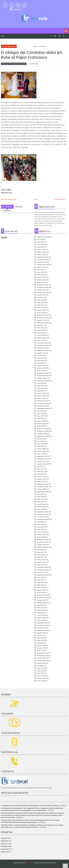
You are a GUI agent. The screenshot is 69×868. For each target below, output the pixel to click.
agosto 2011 (41, 633)
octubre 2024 (42, 262)
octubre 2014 (42, 545)
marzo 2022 (41, 335)
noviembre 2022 (43, 318)
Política (4, 844)
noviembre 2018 (43, 431)
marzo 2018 (41, 449)
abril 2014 (40, 557)
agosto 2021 (41, 353)
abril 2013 (40, 585)
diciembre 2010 (42, 653)
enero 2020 (41, 398)
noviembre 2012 (43, 598)
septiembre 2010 (43, 661)
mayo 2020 (41, 388)
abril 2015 (40, 530)
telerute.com (30, 863)
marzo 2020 (41, 393)
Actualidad (7, 207)
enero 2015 (41, 537)
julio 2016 (40, 494)
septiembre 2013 (43, 575)
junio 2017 (40, 469)
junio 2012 (40, 608)
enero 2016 (41, 509)
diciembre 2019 (42, 401)
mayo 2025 (41, 244)
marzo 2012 (41, 615)
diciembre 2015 (42, 512)
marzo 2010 (41, 676)
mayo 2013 (41, 582)
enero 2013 (41, 593)
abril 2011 (40, 643)
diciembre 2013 (42, 567)
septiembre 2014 (43, 547)
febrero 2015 (41, 535)
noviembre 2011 (42, 625)
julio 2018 (40, 439)
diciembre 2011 (42, 623)
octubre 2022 (42, 320)
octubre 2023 (42, 290)
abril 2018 (40, 446)
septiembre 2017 (43, 464)
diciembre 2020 (43, 373)
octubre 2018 (42, 434)
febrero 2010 (41, 678)
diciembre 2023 (43, 285)
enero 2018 (41, 454)
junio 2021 (40, 358)
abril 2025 (40, 247)
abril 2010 (40, 673)
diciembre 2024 (43, 257)
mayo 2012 (41, 610)
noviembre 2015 (43, 514)
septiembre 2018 (43, 436)
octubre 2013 (42, 572)
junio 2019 (40, 414)
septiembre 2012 (43, 603)
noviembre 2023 (43, 287)
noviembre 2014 (43, 542)
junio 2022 (41, 328)
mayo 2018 (41, 444)
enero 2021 (41, 371)
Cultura (4, 838)
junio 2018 (40, 441)
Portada (4, 846)
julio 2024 (40, 270)
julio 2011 (40, 635)
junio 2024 (41, 272)
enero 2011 (41, 651)
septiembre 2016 (43, 492)
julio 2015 (40, 522)
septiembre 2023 (43, 292)
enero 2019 (41, 426)
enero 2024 (41, 282)
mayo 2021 (41, 361)
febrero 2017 (41, 479)
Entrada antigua (60, 199)
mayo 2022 (41, 330)
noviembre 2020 (43, 376)
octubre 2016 (42, 489)
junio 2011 (40, 638)
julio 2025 (40, 240)
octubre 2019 (42, 406)
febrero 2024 (42, 280)
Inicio (3, 36)
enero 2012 (41, 620)
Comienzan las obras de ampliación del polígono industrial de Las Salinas (30, 806)
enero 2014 (41, 565)
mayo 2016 (41, 499)
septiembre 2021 (43, 350)
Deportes (4, 841)
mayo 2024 (41, 275)
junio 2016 (40, 497)
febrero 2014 (41, 562)
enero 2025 (41, 255)
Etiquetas (7, 211)
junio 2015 (40, 525)
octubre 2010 (42, 658)
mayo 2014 (41, 555)
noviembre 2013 (43, 570)
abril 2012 (40, 613)
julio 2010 (40, 666)
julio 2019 (40, 411)
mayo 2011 (41, 640)
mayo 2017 (41, 472)
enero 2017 (41, 482)
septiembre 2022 (43, 323)
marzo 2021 (41, 366)
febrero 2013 (41, 590)
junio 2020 (41, 386)
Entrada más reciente (9, 199)
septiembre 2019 (43, 408)
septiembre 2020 (43, 381)
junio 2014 (40, 552)
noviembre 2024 (43, 260)
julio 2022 (40, 325)
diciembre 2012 (42, 595)
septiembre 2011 (43, 630)
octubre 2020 (42, 378)
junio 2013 (40, 580)
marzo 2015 (41, 532)
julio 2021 (40, 355)
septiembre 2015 (43, 519)
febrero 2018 (41, 451)
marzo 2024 (41, 277)
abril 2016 (40, 502)
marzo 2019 (41, 421)
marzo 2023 (41, 308)
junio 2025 (41, 242)
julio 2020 (40, 383)
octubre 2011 (41, 628)
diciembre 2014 (42, 540)
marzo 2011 (41, 646)
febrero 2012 (41, 618)
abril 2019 (40, 419)
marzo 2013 (41, 587)
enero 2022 (41, 340)
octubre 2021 (42, 348)
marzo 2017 (41, 477)
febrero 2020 (42, 396)
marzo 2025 (41, 250)
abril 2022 (40, 333)
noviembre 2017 (43, 459)
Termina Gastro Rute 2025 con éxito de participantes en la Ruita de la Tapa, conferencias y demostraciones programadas (30, 821)
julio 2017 (40, 466)
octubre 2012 (42, 600)
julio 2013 (40, 577)
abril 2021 (40, 363)
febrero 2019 (41, 424)
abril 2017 (40, 474)
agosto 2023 (41, 295)
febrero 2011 (41, 648)
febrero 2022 (42, 338)
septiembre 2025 (43, 237)
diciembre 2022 (43, 315)
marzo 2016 (41, 504)
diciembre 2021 (42, 343)
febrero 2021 (41, 368)
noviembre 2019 (43, 403)
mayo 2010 (41, 671)
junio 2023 (41, 300)
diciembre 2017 (42, 456)
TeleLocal (5, 852)
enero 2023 (41, 313)
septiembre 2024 (43, 265)
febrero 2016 (41, 507)
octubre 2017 (41, 461)
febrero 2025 (42, 252)
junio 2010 (40, 668)
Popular (19, 207)
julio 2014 (40, 550)
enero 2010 (41, 681)
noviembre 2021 (43, 345)
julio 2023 (40, 297)
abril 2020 (40, 391)
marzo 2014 (41, 560)
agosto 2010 (41, 663)
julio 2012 (40, 605)
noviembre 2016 (43, 487)
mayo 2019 (41, 416)
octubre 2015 (42, 517)
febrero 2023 (42, 310)
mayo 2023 (41, 303)
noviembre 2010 (43, 656)
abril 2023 (40, 305)
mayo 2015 (41, 527)
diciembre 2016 (42, 484)
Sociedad (5, 849)
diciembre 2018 (42, 429)
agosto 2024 (42, 267)
